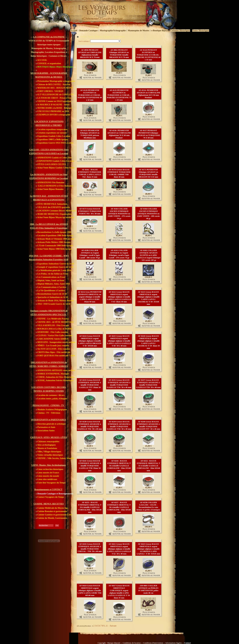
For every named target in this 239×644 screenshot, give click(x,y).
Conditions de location (132, 643)
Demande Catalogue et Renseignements (54, 494)
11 (107, 626)
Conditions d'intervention (153, 643)
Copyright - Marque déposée (109, 643)
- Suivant (112, 626)
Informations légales (174, 643)
